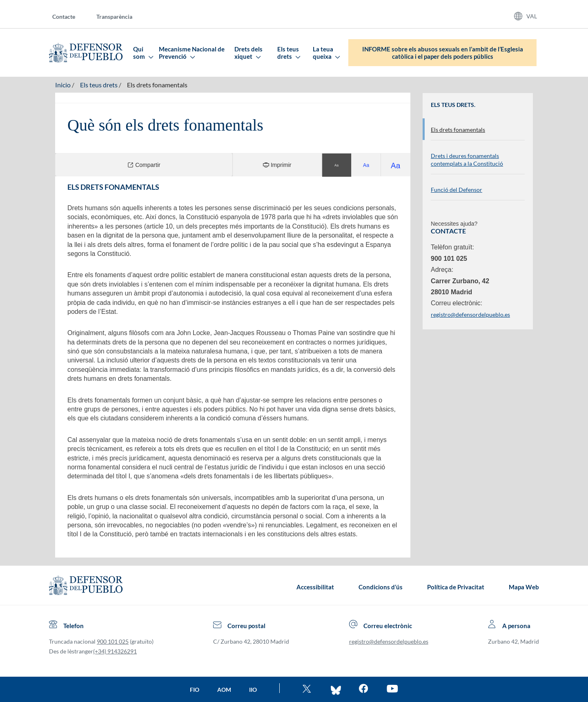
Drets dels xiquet (248, 53)
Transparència (114, 17)
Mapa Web (524, 587)
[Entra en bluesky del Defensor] (336, 690)
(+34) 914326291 (115, 651)
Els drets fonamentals (157, 85)
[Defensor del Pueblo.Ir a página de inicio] (86, 587)
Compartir (144, 165)
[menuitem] (70, 16)
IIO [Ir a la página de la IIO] (253, 690)
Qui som (143, 53)
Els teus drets (288, 53)
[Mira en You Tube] (392, 690)
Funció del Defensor (457, 190)
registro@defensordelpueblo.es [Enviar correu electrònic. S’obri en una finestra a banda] (470, 314)
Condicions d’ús (381, 587)
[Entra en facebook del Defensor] (364, 690)
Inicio (63, 85)
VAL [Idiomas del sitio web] (532, 16)
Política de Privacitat (456, 587)
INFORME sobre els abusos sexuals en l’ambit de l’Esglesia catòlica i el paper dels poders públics (443, 53)
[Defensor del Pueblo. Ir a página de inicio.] (86, 53)
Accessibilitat (315, 587)
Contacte (64, 17)
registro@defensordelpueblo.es (389, 641)
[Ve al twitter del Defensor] (308, 690)
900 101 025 (113, 641)
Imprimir (277, 165)
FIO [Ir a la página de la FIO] (195, 690)
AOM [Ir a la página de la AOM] (224, 690)
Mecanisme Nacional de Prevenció (192, 53)
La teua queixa (326, 53)
